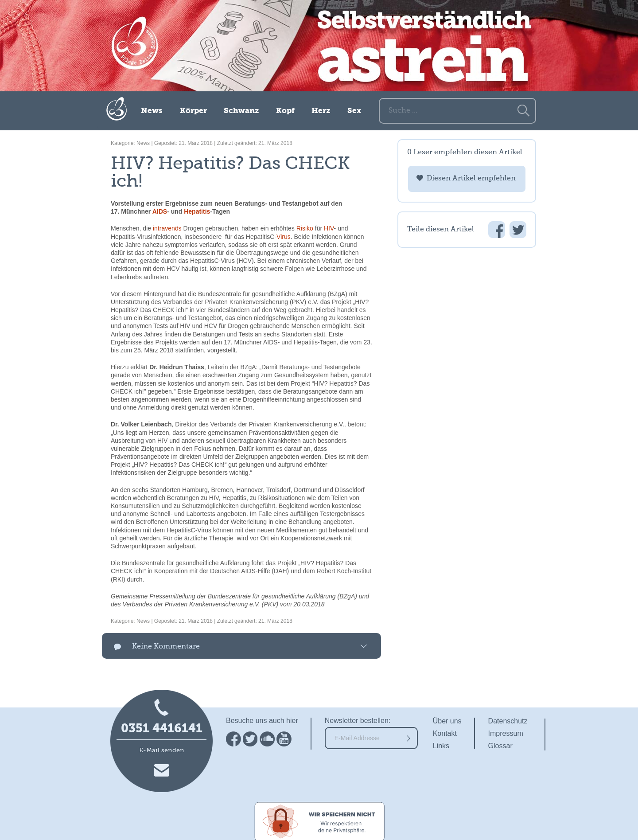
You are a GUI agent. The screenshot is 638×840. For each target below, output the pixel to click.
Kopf (285, 111)
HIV (329, 228)
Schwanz (241, 111)
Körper (193, 111)
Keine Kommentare (166, 647)
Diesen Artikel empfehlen (471, 179)
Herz (321, 111)
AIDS (160, 211)
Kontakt (445, 733)
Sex (354, 111)
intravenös (167, 228)
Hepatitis (197, 211)
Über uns (447, 721)
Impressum (506, 733)
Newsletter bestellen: (358, 721)
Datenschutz (508, 721)
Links (441, 746)
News (152, 111)
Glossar (500, 746)
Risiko (305, 228)
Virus (284, 237)
